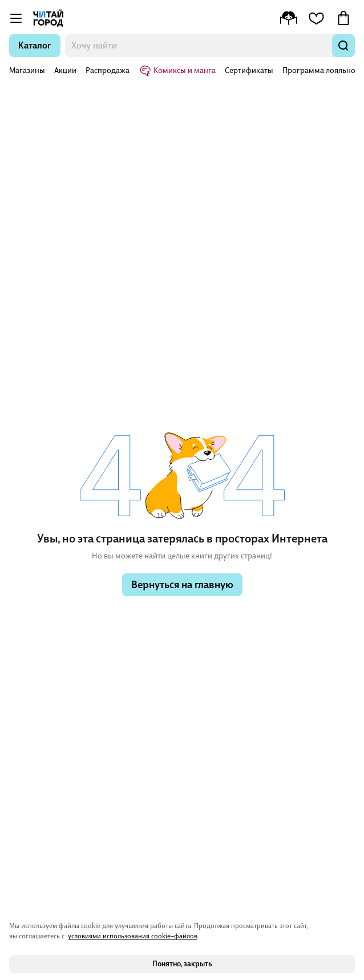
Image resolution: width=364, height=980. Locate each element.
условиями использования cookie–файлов (133, 936)
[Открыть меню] (16, 18)
